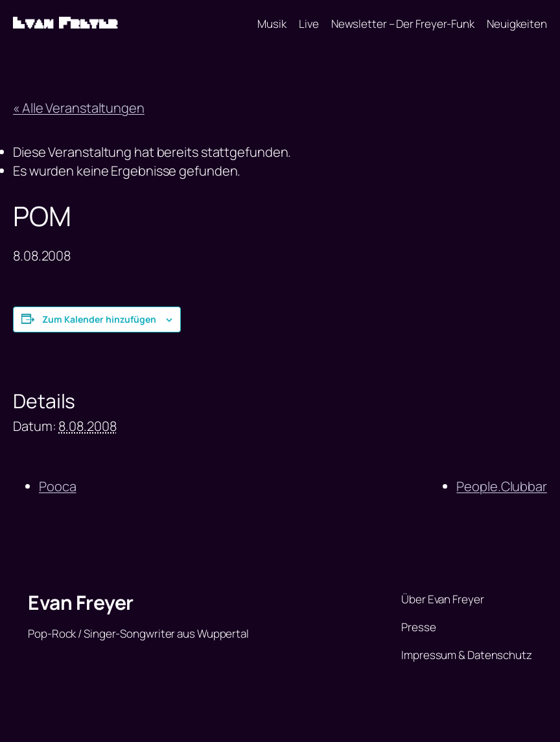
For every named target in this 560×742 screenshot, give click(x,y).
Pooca (58, 486)
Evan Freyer (65, 24)
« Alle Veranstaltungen (79, 108)
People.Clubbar (502, 486)
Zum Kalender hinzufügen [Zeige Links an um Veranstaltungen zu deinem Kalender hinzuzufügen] (99, 319)
